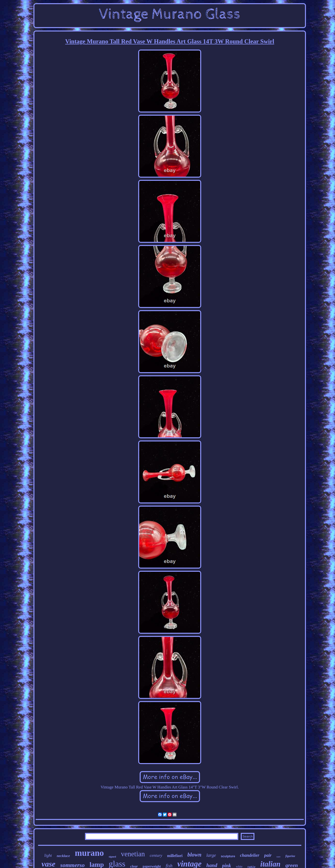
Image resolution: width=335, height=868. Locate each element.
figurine (290, 856)
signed (112, 857)
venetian (133, 854)
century (156, 855)
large (211, 855)
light (48, 855)
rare (278, 857)
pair (268, 855)
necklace (63, 856)
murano (89, 853)
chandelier (250, 855)
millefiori (175, 856)
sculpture (228, 856)
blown (194, 855)
